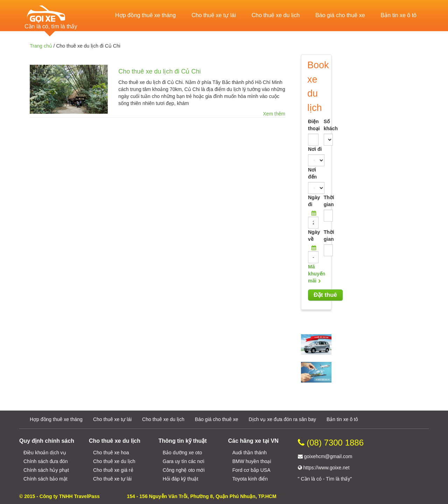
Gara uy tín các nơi (184, 461)
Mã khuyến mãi (317, 274)
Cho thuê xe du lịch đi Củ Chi (159, 71)
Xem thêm (274, 114)
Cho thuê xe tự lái (214, 15)
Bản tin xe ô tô (399, 15)
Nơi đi (315, 149)
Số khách (324, 125)
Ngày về (313, 236)
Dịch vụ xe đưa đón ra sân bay (282, 419)
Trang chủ (41, 46)
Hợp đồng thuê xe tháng (145, 15)
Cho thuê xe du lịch (276, 15)
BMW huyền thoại (252, 461)
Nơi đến (312, 173)
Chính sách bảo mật (45, 479)
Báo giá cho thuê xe (340, 15)
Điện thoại (313, 125)
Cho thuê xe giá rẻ (113, 470)
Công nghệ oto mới (184, 470)
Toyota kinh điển (250, 479)
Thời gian (324, 201)
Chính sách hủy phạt (46, 470)
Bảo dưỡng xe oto (182, 453)
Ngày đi (313, 201)
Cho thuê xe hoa (111, 453)
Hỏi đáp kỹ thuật (181, 479)
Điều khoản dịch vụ (45, 453)
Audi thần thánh (250, 453)
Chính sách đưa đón (46, 461)
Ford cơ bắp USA (251, 470)
